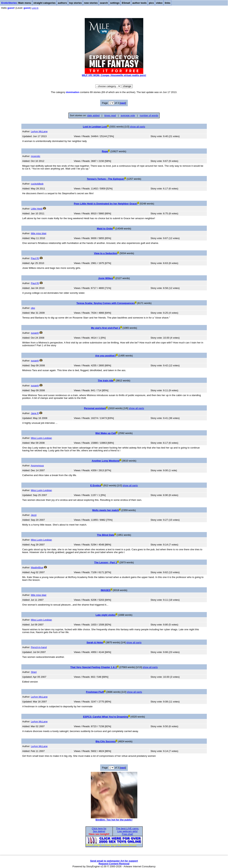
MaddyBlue (37, 567)
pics (151, 3)
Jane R (35, 413)
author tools (139, 3)
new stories (91, 3)
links (167, 3)
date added (93, 115)
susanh (35, 333)
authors (62, 3)
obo (33, 308)
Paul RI (35, 258)
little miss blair (39, 233)
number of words (149, 115)
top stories (75, 3)
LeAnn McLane (39, 131)
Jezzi (34, 515)
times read (110, 115)
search (104, 3)
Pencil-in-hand (39, 647)
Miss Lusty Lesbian (41, 438)
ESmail (126, 3)
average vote (128, 115)
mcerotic (35, 156)
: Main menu (16, 3)
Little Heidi (37, 209)
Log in (35, 8)
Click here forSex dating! (99, 830)
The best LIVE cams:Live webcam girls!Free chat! (127, 831)
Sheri (34, 672)
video (159, 3)
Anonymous (37, 466)
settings (115, 3)
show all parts (138, 127)
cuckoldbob (37, 184)
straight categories (45, 3)
